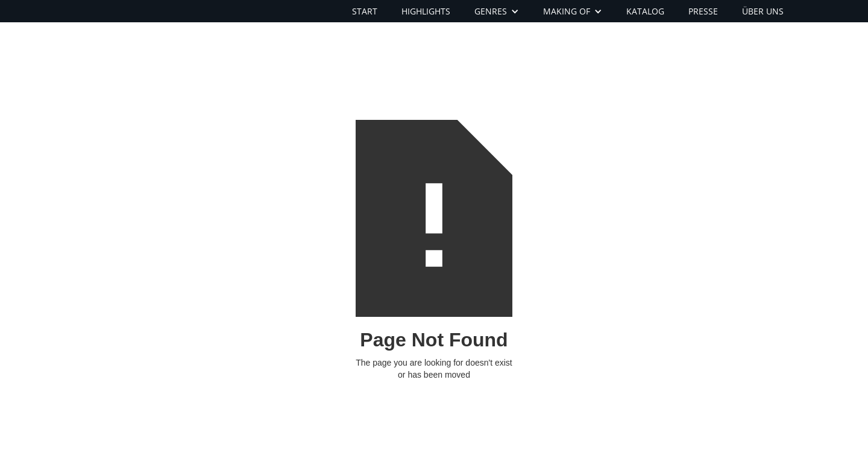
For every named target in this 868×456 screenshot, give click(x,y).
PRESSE (703, 11)
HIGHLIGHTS (426, 11)
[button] (497, 11)
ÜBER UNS (763, 11)
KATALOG (645, 11)
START (365, 11)
